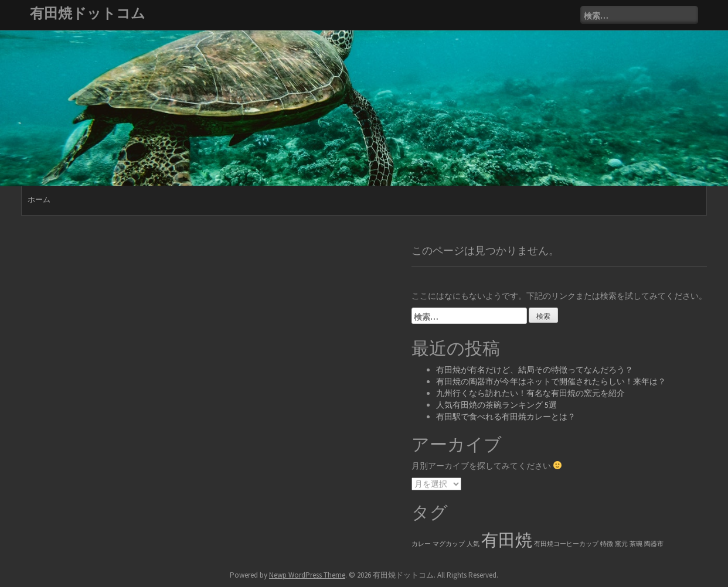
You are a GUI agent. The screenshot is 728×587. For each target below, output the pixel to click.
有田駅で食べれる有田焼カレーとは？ (506, 417)
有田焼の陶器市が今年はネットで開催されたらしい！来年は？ (551, 381)
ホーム (39, 199)
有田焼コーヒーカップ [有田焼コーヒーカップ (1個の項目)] (566, 544)
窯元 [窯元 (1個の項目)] (621, 544)
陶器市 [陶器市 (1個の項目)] (654, 544)
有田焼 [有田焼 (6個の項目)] (507, 540)
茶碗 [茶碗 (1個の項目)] (636, 544)
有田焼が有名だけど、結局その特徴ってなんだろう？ (535, 370)
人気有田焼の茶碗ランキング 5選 (496, 405)
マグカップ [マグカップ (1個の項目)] (449, 544)
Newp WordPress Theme (307, 575)
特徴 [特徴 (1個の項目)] (607, 544)
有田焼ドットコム (88, 13)
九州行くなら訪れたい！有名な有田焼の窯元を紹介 (530, 393)
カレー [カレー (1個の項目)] (421, 544)
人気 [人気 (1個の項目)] (473, 544)
